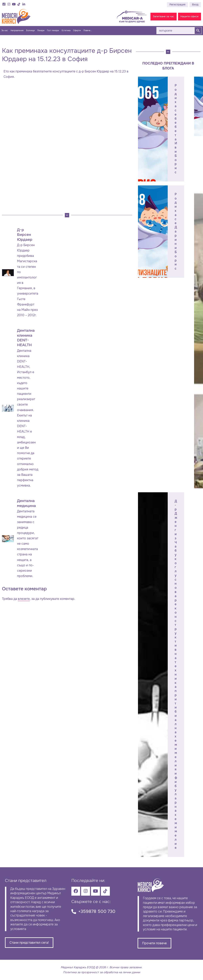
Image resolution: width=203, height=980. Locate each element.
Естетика (66, 31)
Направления (17, 31)
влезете (24, 599)
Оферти (77, 31)
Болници (30, 31)
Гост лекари (53, 31)
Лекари (41, 31)
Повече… (88, 31)
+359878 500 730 (97, 911)
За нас (5, 31)
